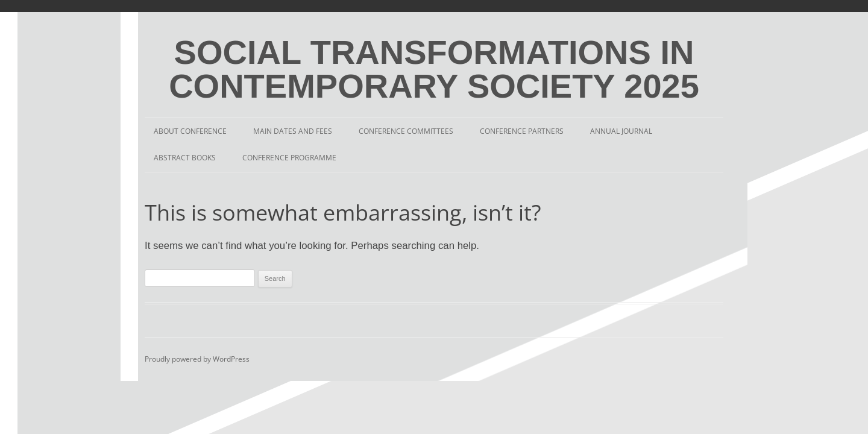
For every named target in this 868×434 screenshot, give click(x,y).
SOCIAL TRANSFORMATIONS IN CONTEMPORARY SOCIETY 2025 (434, 69)
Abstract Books (185, 158)
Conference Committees (406, 131)
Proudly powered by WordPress (197, 359)
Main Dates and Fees (293, 131)
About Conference (190, 131)
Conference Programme (289, 158)
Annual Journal (621, 131)
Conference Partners (522, 131)
